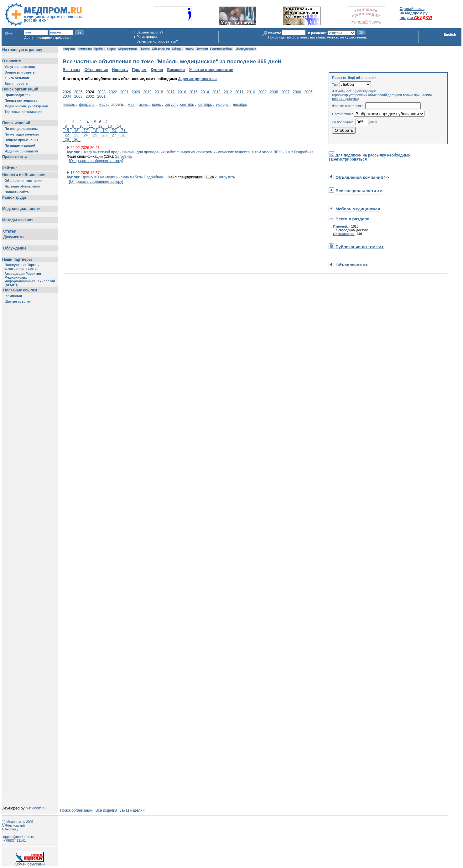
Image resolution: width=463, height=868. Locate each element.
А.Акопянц (10, 829)
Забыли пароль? (150, 32)
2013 (216, 92)
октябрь (205, 105)
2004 (67, 96)
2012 (228, 92)
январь (69, 105)
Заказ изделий (132, 810)
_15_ (67, 131)
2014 (205, 92)
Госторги (202, 49)
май (131, 105)
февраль (87, 105)
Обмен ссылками (30, 863)
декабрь (240, 105)
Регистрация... (148, 37)
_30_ (76, 140)
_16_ (76, 131)
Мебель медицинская (358, 209)
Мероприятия (128, 49)
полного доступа (345, 99)
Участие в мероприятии (211, 70)
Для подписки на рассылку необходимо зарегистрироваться (369, 157)
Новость (120, 70)
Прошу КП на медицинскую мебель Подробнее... (124, 177)
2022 (113, 92)
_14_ (119, 126)
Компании (84, 49)
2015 (193, 92)
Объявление (96, 70)
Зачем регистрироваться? (157, 41)
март (103, 105)
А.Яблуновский (13, 825)
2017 (170, 92)
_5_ (95, 122)
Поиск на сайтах (221, 49)
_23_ (76, 135)
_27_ (114, 135)
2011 (239, 92)
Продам (139, 70)
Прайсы (99, 49)
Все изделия (106, 810)
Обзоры (178, 49)
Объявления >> (352, 265)
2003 (78, 96)
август (171, 105)
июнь (143, 105)
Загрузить (124, 157)
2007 (286, 92)
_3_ (81, 122)
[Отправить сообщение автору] (96, 161)
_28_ (123, 135)
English (450, 34)
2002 (90, 96)
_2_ (73, 122)
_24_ (86, 135)
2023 (101, 92)
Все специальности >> (359, 191)
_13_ (110, 126)
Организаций (344, 234)
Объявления (161, 49)
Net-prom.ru (36, 808)
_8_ (66, 126)
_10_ (82, 126)
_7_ (107, 122)
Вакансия (176, 70)
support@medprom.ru (18, 837)
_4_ (88, 122)
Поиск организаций (77, 810)
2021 (125, 92)
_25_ (95, 135)
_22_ (67, 135)
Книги (189, 49)
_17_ (86, 131)
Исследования (246, 49)
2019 (147, 92)
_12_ (100, 126)
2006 (297, 92)
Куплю (157, 70)
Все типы (71, 70)
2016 (182, 92)
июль (156, 105)
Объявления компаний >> (362, 177)
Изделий (340, 226)
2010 (251, 92)
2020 (136, 92)
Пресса (144, 49)
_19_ (104, 131)
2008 (274, 92)
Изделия (69, 49)
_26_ (104, 135)
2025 (78, 92)
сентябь (187, 105)
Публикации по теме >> (360, 247)
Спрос (112, 49)
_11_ (91, 126)
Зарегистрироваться (197, 79)
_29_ (67, 140)
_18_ (95, 131)
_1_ (66, 122)
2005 (308, 92)
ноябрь (222, 105)
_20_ (114, 131)
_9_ (73, 126)
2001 (101, 96)
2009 (262, 92)
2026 (67, 92)
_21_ (123, 131)
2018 (159, 92)
